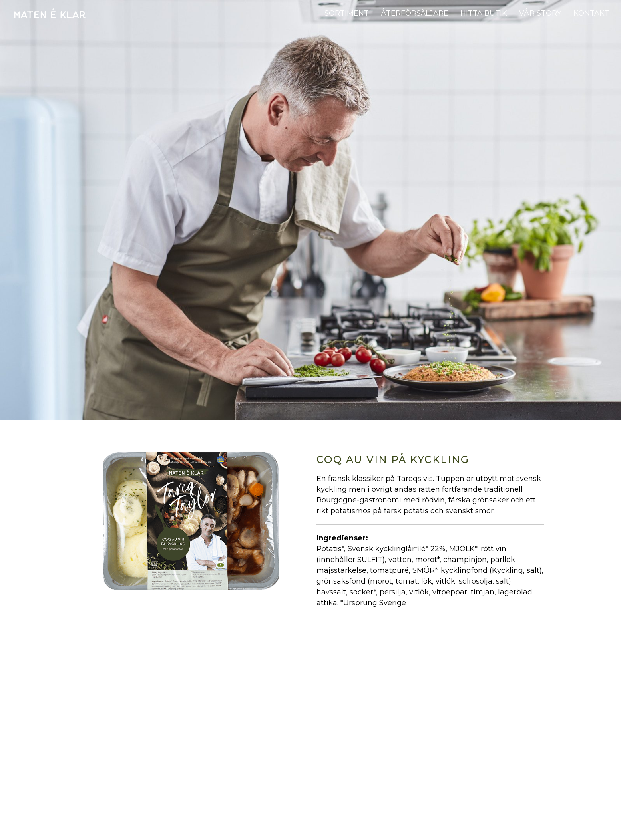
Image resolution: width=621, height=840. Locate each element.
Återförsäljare (415, 13)
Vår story (540, 13)
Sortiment (347, 13)
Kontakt (591, 13)
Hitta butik (484, 13)
